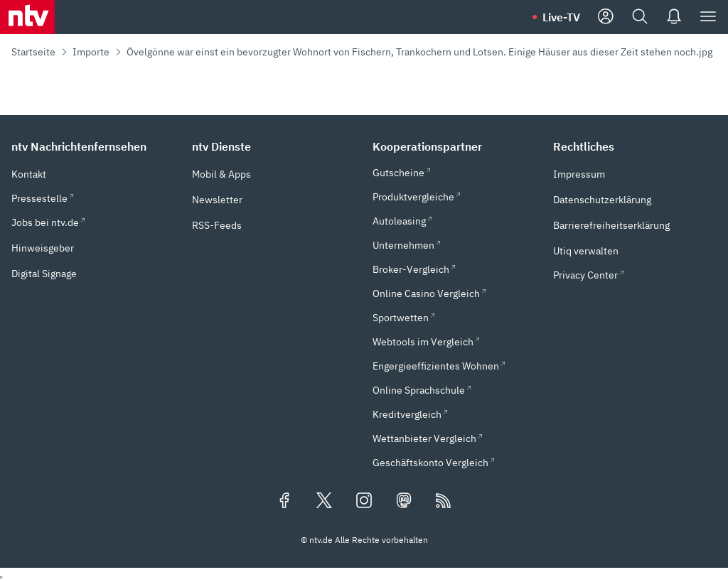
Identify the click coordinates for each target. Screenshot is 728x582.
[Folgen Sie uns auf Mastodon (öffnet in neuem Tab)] (404, 502)
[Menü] (708, 17)
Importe (91, 52)
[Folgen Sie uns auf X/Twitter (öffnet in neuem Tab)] (324, 502)
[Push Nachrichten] (674, 17)
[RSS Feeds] (444, 502)
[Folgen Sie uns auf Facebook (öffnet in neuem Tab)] (284, 502)
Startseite (33, 52)
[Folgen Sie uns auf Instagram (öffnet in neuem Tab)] (364, 502)
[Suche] (640, 17)
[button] (93, 146)
